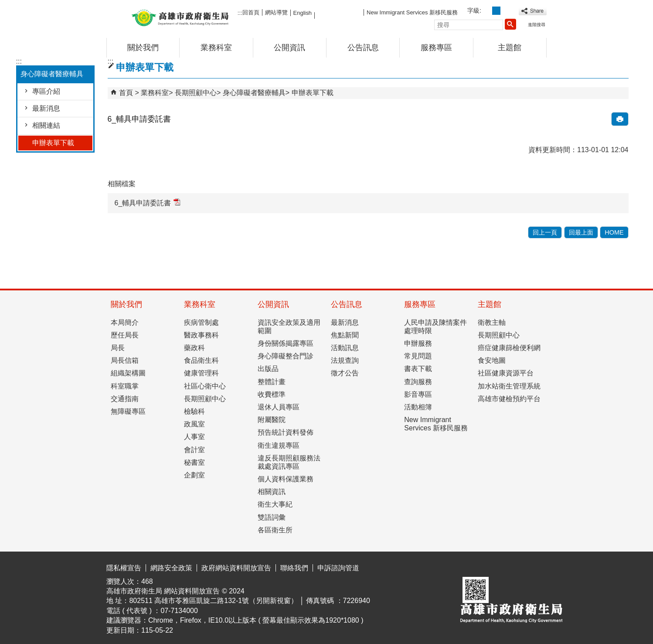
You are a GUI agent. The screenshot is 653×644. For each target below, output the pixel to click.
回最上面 (581, 232)
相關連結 (46, 125)
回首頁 (251, 12)
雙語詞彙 (272, 517)
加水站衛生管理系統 (509, 386)
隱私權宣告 (124, 568)
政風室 (194, 424)
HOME (614, 232)
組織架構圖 (128, 373)
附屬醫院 (272, 420)
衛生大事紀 (275, 504)
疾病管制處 (201, 322)
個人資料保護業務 (286, 479)
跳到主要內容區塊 (5, 7)
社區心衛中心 (205, 386)
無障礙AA (515, 566)
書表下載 (418, 369)
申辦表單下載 (53, 143)
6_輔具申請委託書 (148, 203)
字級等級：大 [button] (506, 11)
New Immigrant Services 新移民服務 (412, 12)
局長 (118, 348)
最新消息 (46, 108)
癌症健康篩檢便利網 (509, 348)
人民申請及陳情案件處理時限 (435, 327)
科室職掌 (125, 386)
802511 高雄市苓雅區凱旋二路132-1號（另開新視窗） (213, 601)
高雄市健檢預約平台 (509, 399)
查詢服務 (418, 382)
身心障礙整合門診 (286, 356)
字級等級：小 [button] (487, 11)
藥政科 (194, 348)
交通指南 (125, 399)
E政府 (472, 566)
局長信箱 (125, 360)
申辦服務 (418, 343)
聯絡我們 (294, 568)
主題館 (510, 48)
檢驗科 (194, 411)
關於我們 (143, 48)
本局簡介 (125, 322)
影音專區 (418, 394)
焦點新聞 (345, 335)
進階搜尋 (537, 25)
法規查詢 (345, 360)
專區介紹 (46, 91)
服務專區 (436, 48)
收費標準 (272, 394)
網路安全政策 (171, 568)
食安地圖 (492, 360)
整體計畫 (272, 382)
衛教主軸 (492, 322)
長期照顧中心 (196, 93)
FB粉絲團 (339, 12)
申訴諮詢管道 (338, 568)
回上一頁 (545, 232)
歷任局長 (125, 335)
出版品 (268, 369)
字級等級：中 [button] (496, 11)
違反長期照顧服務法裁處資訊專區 (289, 462)
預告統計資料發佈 (286, 432)
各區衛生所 (275, 530)
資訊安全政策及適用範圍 (289, 327)
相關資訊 (272, 492)
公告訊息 (363, 48)
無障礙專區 (128, 411)
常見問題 (418, 356)
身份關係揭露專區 (286, 343)
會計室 (194, 450)
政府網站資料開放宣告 (236, 568)
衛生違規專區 (279, 445)
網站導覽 (276, 12)
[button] (510, 24)
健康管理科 (201, 373)
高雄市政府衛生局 (180, 17)
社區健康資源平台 (506, 373)
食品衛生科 (201, 360)
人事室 (194, 437)
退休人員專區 (279, 407)
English (303, 13)
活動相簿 (418, 407)
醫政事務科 (201, 335)
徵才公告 (345, 373)
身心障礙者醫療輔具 (254, 93)
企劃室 (194, 475)
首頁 (126, 93)
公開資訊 (289, 48)
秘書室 (194, 462)
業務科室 (216, 48)
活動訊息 (345, 348)
